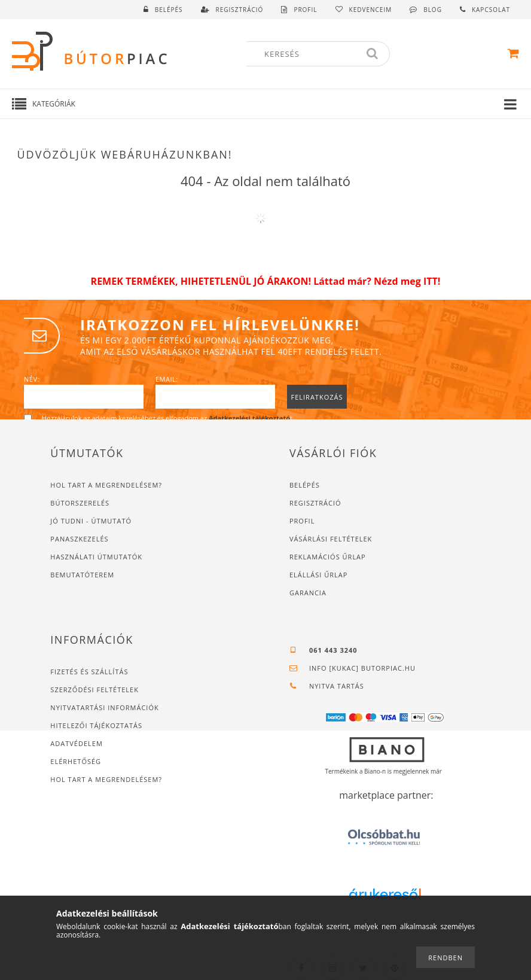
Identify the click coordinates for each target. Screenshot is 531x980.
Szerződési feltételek (94, 690)
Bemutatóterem (82, 575)
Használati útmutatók (96, 557)
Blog (433, 10)
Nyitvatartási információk (104, 707)
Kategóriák (54, 104)
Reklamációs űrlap (328, 557)
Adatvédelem (76, 743)
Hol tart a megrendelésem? (107, 485)
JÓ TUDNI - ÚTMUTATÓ (91, 521)
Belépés (169, 10)
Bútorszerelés (80, 503)
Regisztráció (315, 503)
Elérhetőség (76, 761)
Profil (302, 521)
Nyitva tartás (337, 686)
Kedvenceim (371, 10)
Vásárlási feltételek (331, 539)
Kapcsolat (491, 10)
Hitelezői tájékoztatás (96, 725)
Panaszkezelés (79, 539)
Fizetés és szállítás (89, 672)
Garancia (308, 593)
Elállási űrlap (318, 575)
